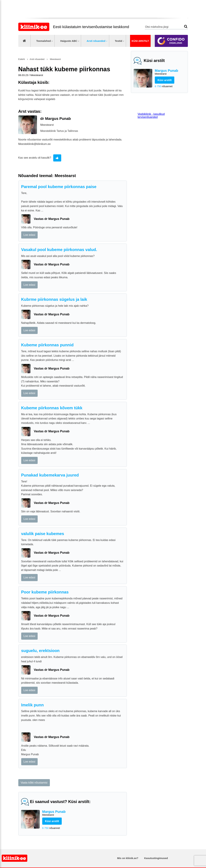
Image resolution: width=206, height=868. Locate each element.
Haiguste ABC (69, 41)
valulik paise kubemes (43, 534)
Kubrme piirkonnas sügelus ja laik (54, 299)
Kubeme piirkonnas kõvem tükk (52, 408)
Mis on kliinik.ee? (128, 858)
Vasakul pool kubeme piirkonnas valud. (59, 250)
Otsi (186, 26)
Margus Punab (170, 72)
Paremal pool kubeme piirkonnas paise (59, 187)
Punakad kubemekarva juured (50, 475)
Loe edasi (29, 235)
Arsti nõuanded (96, 41)
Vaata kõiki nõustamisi (34, 783)
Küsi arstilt (140, 41)
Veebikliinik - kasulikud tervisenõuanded (151, 116)
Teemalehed (44, 41)
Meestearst (55, 59)
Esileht (22, 59)
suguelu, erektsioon (40, 651)
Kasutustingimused (156, 858)
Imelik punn (32, 705)
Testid (118, 41)
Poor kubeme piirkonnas (45, 592)
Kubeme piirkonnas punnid (47, 345)
